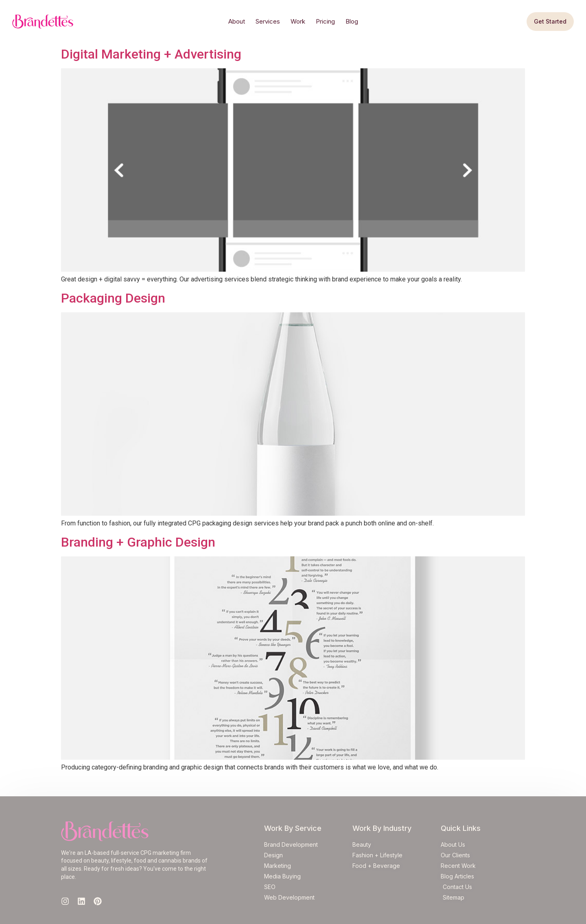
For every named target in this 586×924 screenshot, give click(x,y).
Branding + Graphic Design (138, 542)
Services (268, 21)
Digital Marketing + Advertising (151, 54)
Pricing (325, 21)
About (237, 21)
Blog (352, 21)
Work (298, 21)
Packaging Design (113, 298)
